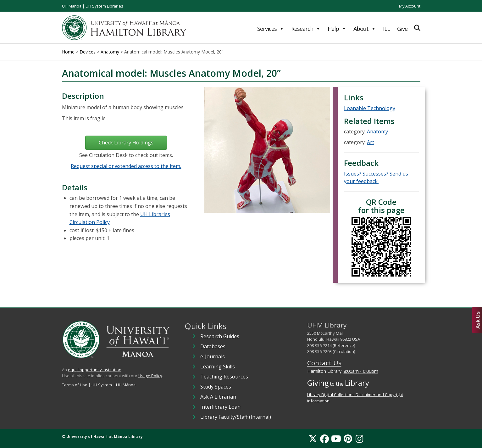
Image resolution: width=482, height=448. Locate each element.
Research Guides (220, 336)
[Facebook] (324, 439)
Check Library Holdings (126, 143)
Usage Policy (150, 376)
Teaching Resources (224, 377)
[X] (313, 439)
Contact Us (324, 363)
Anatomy (377, 132)
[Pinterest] (348, 439)
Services (271, 29)
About (365, 29)
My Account (410, 6)
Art (371, 142)
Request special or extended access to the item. (126, 166)
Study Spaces (216, 387)
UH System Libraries (104, 6)
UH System (102, 385)
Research (306, 29)
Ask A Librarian (218, 397)
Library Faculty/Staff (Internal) (236, 417)
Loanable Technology (370, 108)
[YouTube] (336, 439)
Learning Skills (218, 367)
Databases (213, 346)
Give (402, 29)
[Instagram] (360, 439)
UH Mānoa (72, 6)
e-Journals (213, 356)
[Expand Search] (417, 28)
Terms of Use (75, 385)
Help (337, 29)
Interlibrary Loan (220, 407)
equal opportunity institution (95, 370)
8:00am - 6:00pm (361, 371)
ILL (386, 29)
